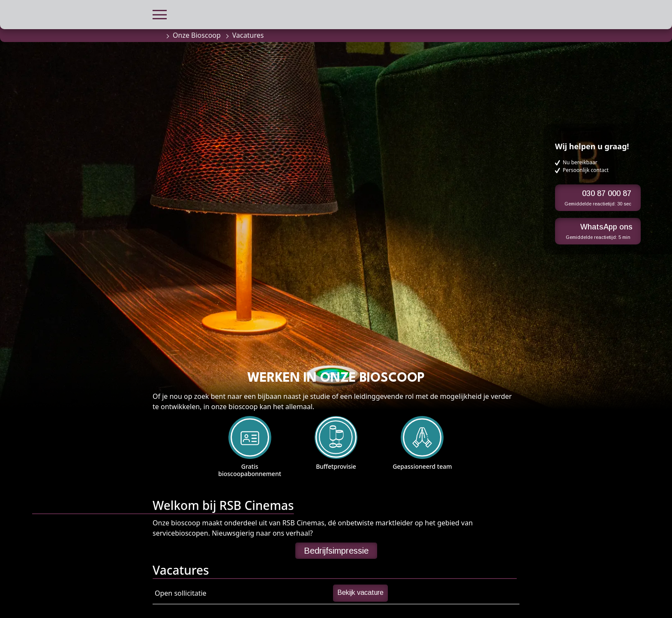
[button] (160, 14)
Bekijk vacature (360, 592)
